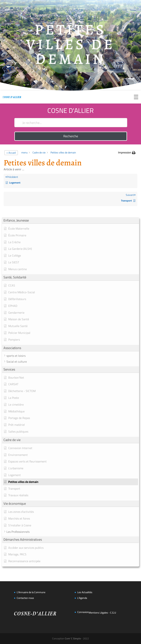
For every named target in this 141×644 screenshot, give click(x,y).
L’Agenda (82, 598)
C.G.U (113, 613)
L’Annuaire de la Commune (31, 592)
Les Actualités (85, 592)
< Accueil (11, 153)
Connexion (83, 612)
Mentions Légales (98, 613)
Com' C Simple (73, 638)
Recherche (71, 136)
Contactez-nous (25, 598)
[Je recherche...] (71, 123)
